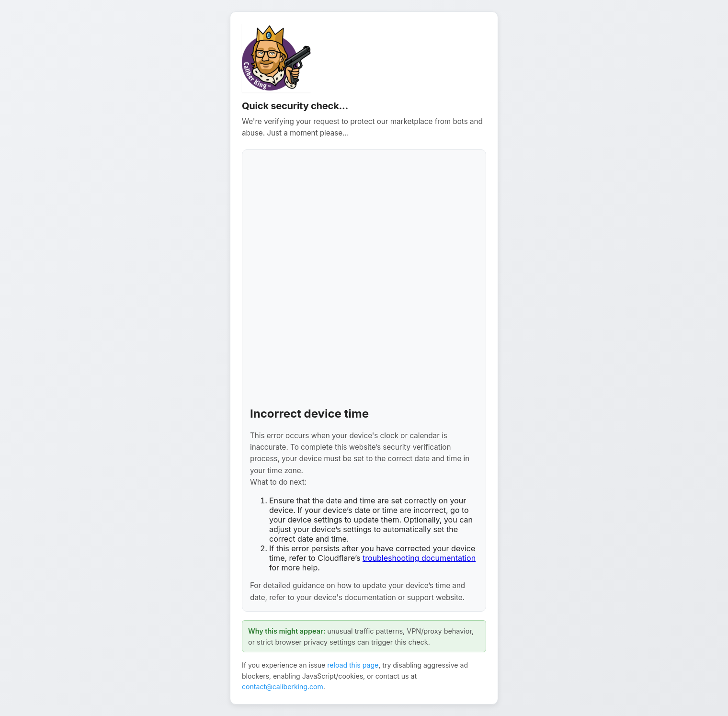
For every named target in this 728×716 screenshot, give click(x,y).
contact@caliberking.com (283, 687)
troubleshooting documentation (419, 558)
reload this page (353, 665)
